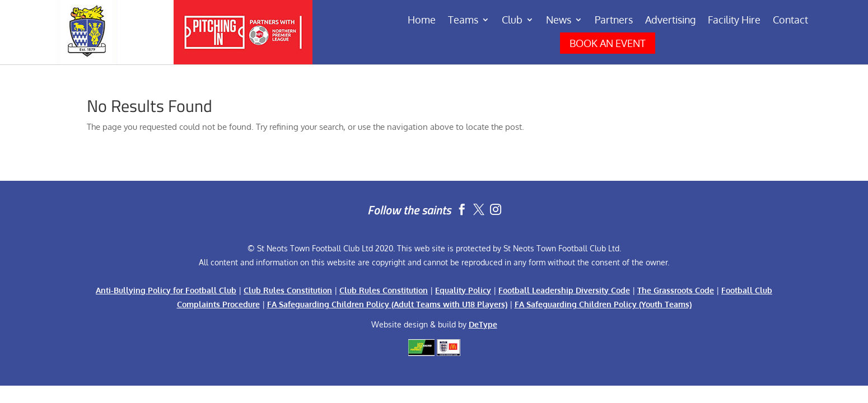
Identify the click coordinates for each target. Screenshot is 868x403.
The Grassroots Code (676, 290)
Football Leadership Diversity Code (564, 290)
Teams (463, 21)
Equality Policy (463, 290)
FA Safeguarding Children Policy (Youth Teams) (603, 304)
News (559, 21)
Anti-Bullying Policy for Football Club (166, 290)
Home (422, 21)
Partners (614, 21)
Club (512, 21)
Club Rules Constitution (288, 290)
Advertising (670, 21)
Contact (790, 21)
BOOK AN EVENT (608, 43)
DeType (483, 324)
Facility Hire (734, 21)
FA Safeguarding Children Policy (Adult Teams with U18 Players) (387, 304)
